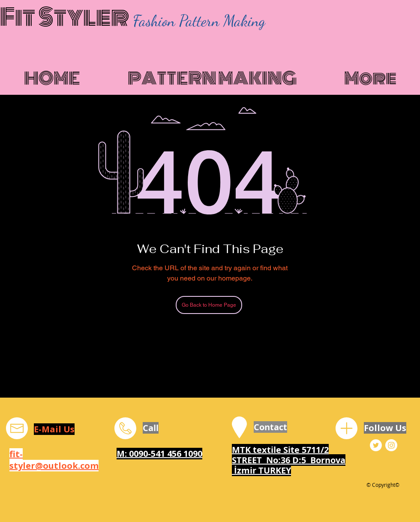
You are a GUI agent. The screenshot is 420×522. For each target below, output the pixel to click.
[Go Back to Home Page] (209, 305)
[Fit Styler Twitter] (376, 445)
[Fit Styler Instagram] (391, 445)
